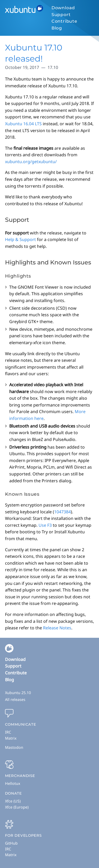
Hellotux (13, 783)
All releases (15, 699)
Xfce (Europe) (17, 807)
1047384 (62, 512)
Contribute (64, 21)
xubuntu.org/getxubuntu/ (31, 162)
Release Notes (57, 628)
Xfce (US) (13, 801)
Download (63, 8)
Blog (57, 28)
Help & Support (20, 239)
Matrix (11, 738)
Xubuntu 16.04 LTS (23, 124)
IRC (8, 732)
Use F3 (45, 525)
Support (61, 15)
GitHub (11, 843)
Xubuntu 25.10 (18, 693)
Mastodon (14, 747)
